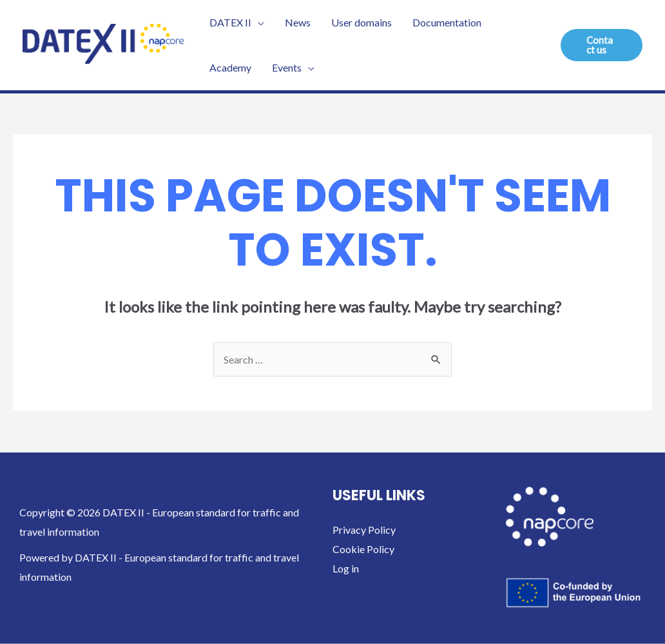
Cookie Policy (363, 549)
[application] (258, 23)
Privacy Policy (364, 530)
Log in (346, 568)
